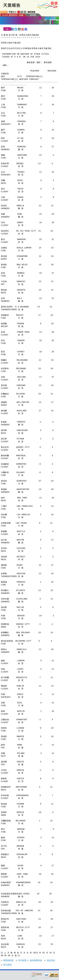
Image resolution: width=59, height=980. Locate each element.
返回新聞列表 (36, 960)
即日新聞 (7, 965)
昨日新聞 (22, 960)
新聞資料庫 (8, 960)
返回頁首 (51, 960)
